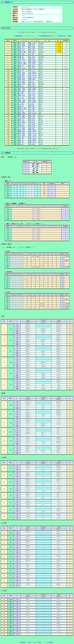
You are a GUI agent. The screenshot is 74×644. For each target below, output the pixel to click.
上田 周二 (22, 54)
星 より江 (32, 93)
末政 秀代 (32, 91)
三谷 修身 (22, 118)
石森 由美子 (32, 61)
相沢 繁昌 (22, 81)
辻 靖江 (31, 104)
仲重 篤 (21, 57)
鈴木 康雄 (22, 122)
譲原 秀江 (32, 66)
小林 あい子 (32, 75)
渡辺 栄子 (32, 118)
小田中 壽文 (22, 52)
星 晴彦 (21, 93)
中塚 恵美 (32, 126)
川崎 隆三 (22, 75)
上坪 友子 (32, 124)
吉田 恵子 (32, 86)
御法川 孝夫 (22, 108)
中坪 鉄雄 (22, 45)
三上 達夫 (22, 129)
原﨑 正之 (22, 50)
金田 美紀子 (32, 102)
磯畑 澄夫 (22, 131)
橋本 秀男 (22, 113)
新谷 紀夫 (22, 95)
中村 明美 (32, 63)
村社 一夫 (22, 68)
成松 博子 (32, 84)
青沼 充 (21, 144)
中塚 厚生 (22, 126)
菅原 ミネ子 (32, 135)
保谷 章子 (32, 50)
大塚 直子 (32, 122)
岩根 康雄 (22, 102)
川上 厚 (21, 97)
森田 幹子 (32, 120)
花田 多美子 (32, 89)
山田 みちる (32, 113)
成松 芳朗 (22, 84)
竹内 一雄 (22, 61)
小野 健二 (22, 59)
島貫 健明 (22, 115)
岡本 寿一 (22, 48)
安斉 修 (21, 111)
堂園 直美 (32, 79)
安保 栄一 (22, 124)
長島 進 (21, 106)
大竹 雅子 (32, 108)
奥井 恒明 (22, 73)
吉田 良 (21, 86)
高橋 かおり (32, 43)
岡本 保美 (32, 48)
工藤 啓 (31, 81)
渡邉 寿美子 (32, 131)
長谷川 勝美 (22, 63)
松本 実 (21, 70)
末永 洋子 (32, 95)
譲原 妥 (21, 66)
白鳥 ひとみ (32, 133)
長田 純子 (32, 106)
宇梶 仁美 (32, 97)
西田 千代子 (32, 137)
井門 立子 (32, 70)
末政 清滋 (22, 91)
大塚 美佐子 (32, 140)
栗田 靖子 (32, 45)
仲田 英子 (32, 144)
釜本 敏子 (32, 52)
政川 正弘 (22, 100)
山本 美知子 (32, 73)
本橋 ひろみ (32, 77)
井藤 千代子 (32, 142)
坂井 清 (21, 140)
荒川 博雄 (22, 43)
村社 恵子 (32, 68)
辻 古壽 (21, 104)
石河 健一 (22, 137)
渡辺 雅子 (32, 59)
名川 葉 (31, 54)
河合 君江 (32, 111)
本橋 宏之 (22, 77)
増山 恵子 (32, 57)
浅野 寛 (21, 142)
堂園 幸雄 (22, 79)
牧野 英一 (22, 120)
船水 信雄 (22, 89)
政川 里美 (32, 100)
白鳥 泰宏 (22, 133)
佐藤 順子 (32, 129)
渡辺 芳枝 (32, 115)
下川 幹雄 (22, 135)
